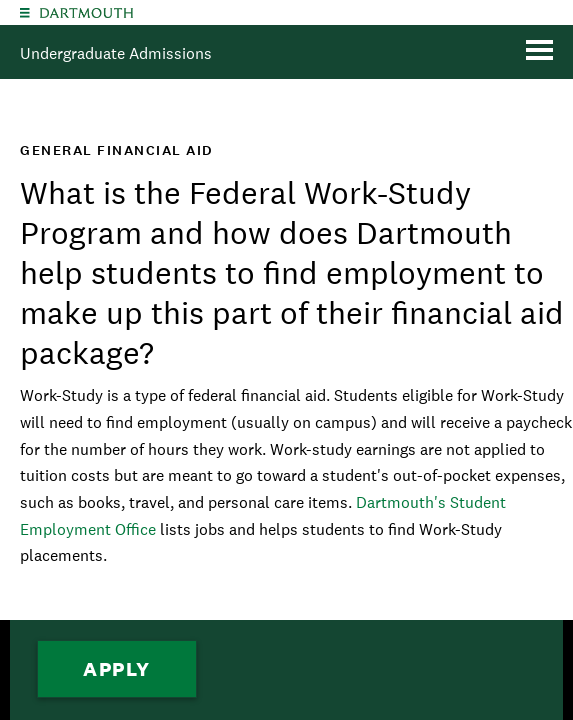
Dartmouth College (86, 13)
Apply (117, 669)
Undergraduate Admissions (116, 53)
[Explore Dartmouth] (25, 12)
